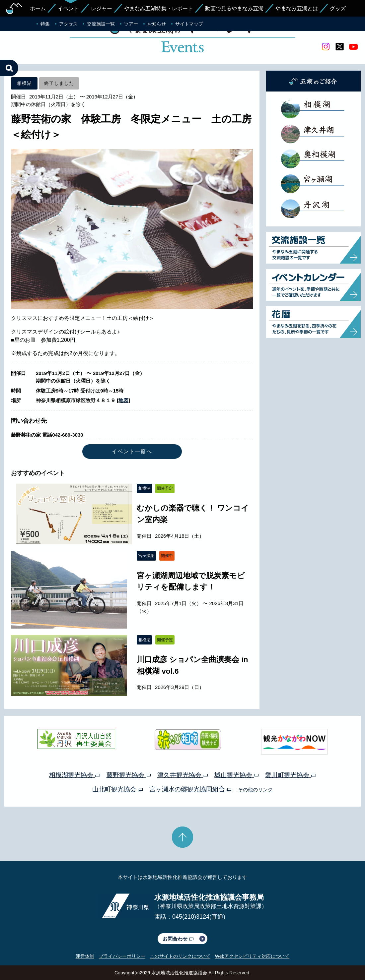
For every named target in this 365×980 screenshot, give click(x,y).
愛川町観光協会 (290, 775)
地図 (123, 400)
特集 (45, 24)
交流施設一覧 (101, 24)
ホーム (38, 8)
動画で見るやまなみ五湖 (234, 8)
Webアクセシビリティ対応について (252, 956)
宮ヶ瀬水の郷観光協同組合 (190, 789)
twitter (339, 47)
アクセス (68, 24)
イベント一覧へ (132, 451)
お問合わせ (178, 939)
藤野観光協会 (129, 775)
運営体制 (85, 956)
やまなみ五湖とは (297, 8)
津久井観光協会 (183, 775)
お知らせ (157, 24)
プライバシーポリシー (122, 956)
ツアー (131, 24)
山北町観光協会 (117, 789)
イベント (68, 8)
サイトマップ (189, 24)
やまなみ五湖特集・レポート (159, 8)
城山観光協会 (236, 775)
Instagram (326, 47)
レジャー (102, 8)
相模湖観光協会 (74, 775)
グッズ (338, 8)
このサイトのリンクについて (180, 956)
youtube (353, 47)
